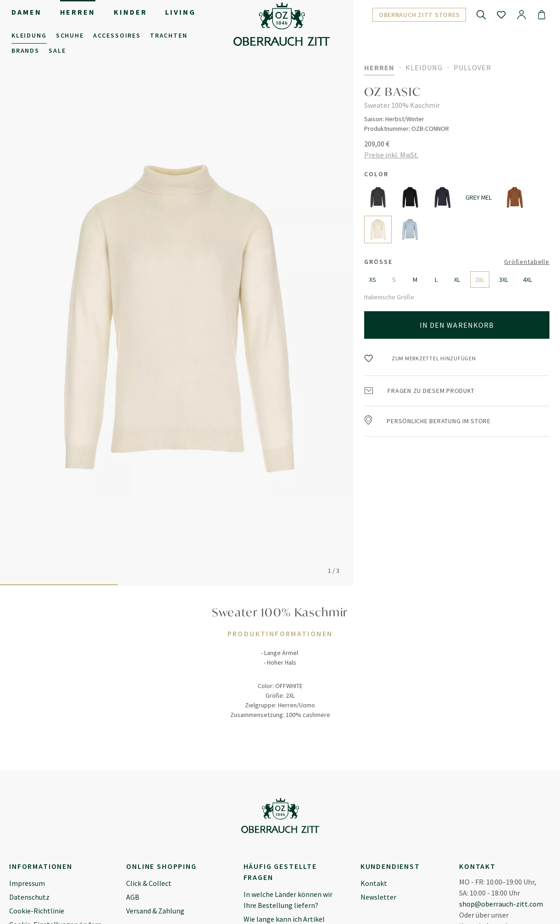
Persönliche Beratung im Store (428, 421)
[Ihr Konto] (521, 14)
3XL (504, 280)
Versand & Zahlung (155, 911)
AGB (133, 897)
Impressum (27, 883)
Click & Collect (149, 883)
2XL (480, 280)
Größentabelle (527, 262)
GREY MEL (479, 197)
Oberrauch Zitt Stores (419, 15)
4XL (527, 280)
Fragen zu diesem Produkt (420, 391)
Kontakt (374, 883)
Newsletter (378, 897)
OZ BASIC (393, 92)
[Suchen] (481, 14)
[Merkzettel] (501, 14)
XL (457, 280)
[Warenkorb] (542, 14)
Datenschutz (29, 897)
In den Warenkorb (457, 325)
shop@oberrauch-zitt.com (501, 904)
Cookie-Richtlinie (37, 911)
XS (373, 280)
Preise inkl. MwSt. (391, 155)
